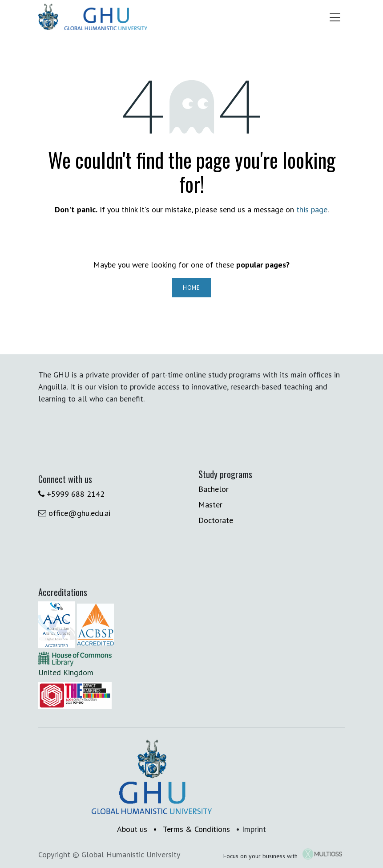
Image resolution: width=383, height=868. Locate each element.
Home (191, 288)
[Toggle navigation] (335, 17)
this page (312, 209)
